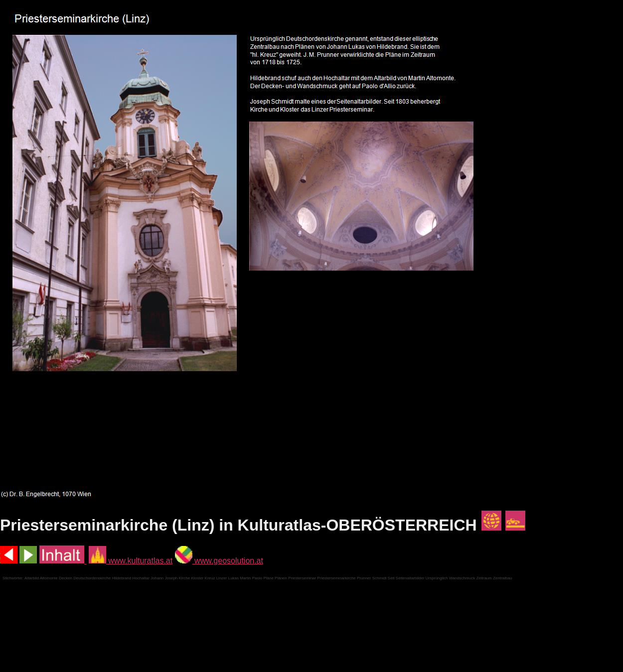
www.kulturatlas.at (131, 561)
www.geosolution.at (219, 561)
